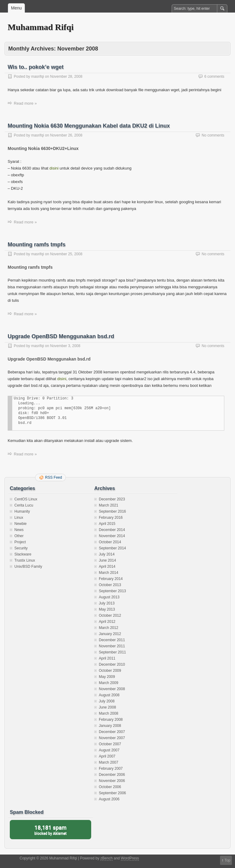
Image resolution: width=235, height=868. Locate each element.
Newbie (21, 524)
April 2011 (107, 658)
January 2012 (110, 634)
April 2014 (107, 567)
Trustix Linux (25, 560)
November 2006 (112, 781)
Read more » (25, 103)
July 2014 (107, 554)
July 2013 (107, 603)
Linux (19, 518)
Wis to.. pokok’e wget (36, 67)
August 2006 (109, 799)
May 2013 (107, 609)
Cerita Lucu (24, 505)
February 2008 (111, 720)
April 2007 (107, 756)
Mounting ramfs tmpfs (37, 245)
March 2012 (108, 628)
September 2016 (112, 511)
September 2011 (112, 652)
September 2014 (112, 548)
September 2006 (112, 793)
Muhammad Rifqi (41, 27)
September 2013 (112, 591)
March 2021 (108, 505)
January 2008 (110, 726)
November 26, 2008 (66, 135)
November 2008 (112, 689)
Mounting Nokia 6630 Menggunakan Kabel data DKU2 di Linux (89, 126)
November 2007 (112, 738)
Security (21, 548)
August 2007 (109, 750)
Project (20, 542)
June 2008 (107, 707)
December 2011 (112, 640)
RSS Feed (53, 477)
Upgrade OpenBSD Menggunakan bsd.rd (61, 336)
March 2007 (108, 762)
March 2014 (108, 573)
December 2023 (112, 499)
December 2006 (112, 775)
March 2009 (108, 683)
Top (228, 860)
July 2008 (107, 701)
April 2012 (107, 622)
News (19, 530)
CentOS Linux (26, 499)
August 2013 (109, 597)
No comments (213, 135)
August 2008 (109, 695)
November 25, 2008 (66, 254)
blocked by (50, 830)
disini (54, 168)
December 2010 (112, 664)
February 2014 (111, 579)
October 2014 (110, 542)
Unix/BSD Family (28, 567)
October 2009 (110, 671)
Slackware (23, 554)
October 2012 (110, 615)
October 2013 (110, 585)
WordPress (130, 858)
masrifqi (38, 77)
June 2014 (107, 560)
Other (19, 536)
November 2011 (112, 646)
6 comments (214, 77)
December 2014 (112, 530)
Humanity (22, 511)
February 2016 (111, 518)
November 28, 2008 (66, 77)
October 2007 (110, 744)
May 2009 (107, 677)
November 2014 (112, 536)
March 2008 (108, 713)
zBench (106, 858)
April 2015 (107, 524)
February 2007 (111, 769)
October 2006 (110, 787)
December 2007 (112, 732)
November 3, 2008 (65, 346)
